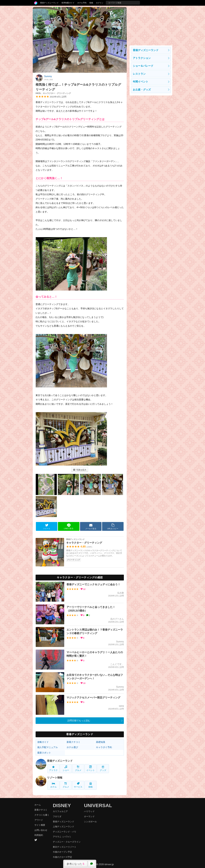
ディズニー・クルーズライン (67, 842)
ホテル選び (72, 747)
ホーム (38, 805)
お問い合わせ (41, 830)
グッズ (103, 768)
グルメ (78, 768)
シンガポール (90, 822)
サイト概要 (40, 825)
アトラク (53, 768)
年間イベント (141, 82)
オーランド (89, 816)
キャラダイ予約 (104, 747)
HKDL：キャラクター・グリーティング (53, 93)
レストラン (139, 74)
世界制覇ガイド (68, 3)
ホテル (53, 785)
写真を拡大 (80, 470)
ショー (66, 768)
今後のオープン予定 (62, 852)
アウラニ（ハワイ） (62, 837)
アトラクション (142, 58)
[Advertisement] (151, 25)
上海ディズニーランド (63, 827)
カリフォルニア (60, 811)
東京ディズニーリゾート (65, 847)
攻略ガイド (43, 742)
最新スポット (44, 753)
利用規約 (39, 835)
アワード (39, 820)
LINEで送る (69, 526)
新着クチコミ (73, 742)
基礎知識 (101, 742)
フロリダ (57, 816)
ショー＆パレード (143, 66)
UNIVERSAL (98, 805)
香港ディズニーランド (49, 3)
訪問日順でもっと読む (79, 721)
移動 (91, 785)
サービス (78, 785)
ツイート (47, 527)
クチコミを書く (42, 815)
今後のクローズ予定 (62, 857)
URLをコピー (113, 527)
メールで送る (91, 527)
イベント (91, 768)
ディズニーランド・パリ (65, 832)
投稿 (91, 3)
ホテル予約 (82, 3)
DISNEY (62, 805)
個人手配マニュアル (48, 747)
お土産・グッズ (142, 90)
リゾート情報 (55, 778)
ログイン (100, 3)
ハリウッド (89, 811)
